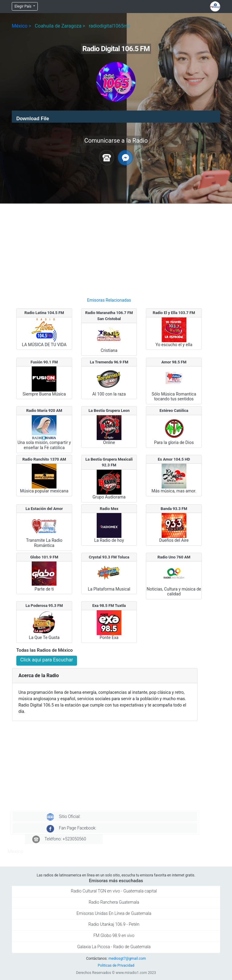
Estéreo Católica (174, 411)
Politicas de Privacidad (116, 965)
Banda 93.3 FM (174, 509)
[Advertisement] (109, 248)
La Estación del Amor (44, 509)
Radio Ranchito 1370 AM (44, 459)
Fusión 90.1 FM (44, 362)
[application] (116, 117)
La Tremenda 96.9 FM (109, 362)
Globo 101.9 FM (44, 557)
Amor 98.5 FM (174, 362)
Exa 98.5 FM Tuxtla (109, 606)
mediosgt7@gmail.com (127, 958)
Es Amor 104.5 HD (174, 459)
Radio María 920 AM (44, 411)
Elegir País (23, 6)
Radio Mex (109, 509)
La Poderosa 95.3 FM (44, 606)
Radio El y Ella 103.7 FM (174, 313)
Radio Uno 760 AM (174, 557)
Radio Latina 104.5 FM (44, 313)
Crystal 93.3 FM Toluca (109, 557)
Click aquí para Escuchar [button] (47, 660)
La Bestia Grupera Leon (109, 411)
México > (21, 26)
